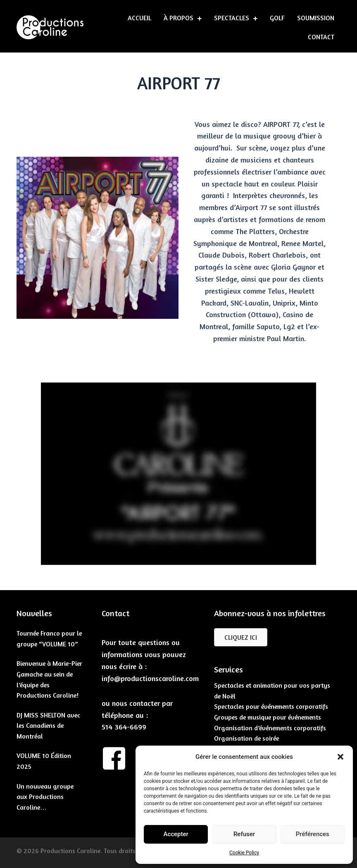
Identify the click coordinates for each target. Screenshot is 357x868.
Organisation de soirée (246, 738)
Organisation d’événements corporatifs (270, 728)
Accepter (176, 834)
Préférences (313, 834)
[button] (340, 757)
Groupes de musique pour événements (268, 717)
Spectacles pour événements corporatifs (271, 706)
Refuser (244, 834)
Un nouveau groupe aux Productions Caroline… (45, 797)
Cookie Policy (244, 853)
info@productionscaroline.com (150, 678)
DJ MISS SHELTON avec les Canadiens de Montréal (48, 726)
